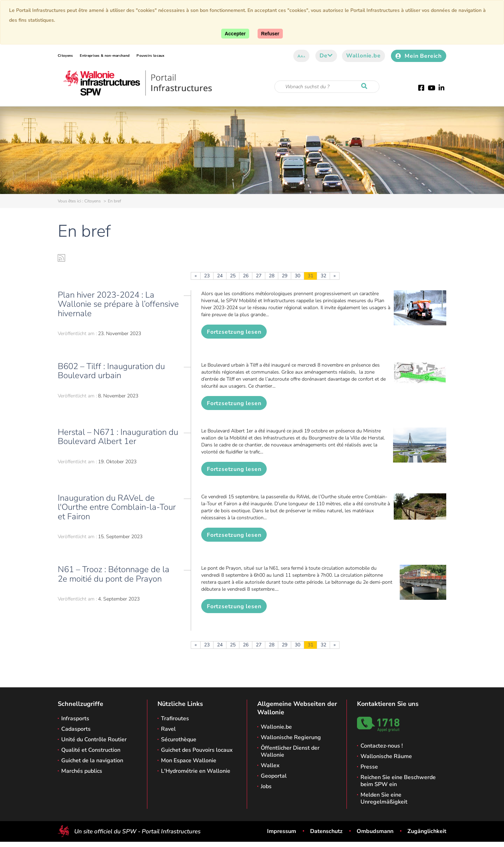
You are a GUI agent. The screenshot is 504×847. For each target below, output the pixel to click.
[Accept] (235, 34)
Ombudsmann (375, 831)
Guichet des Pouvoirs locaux (197, 750)
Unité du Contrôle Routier (94, 740)
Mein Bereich (419, 56)
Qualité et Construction (91, 750)
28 (272, 276)
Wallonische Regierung (291, 737)
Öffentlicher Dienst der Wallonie (290, 751)
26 (246, 276)
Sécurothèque (179, 740)
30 (297, 276)
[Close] (270, 34)
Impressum (282, 831)
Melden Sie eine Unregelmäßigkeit (384, 798)
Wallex (270, 765)
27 (259, 276)
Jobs (266, 786)
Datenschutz (326, 831)
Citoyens (65, 56)
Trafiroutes (175, 718)
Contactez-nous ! (382, 746)
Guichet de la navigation (92, 761)
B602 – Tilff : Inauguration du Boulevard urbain (111, 371)
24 (220, 276)
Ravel (168, 729)
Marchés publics (82, 771)
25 (233, 276)
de (326, 56)
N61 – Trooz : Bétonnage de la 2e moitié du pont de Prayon (114, 574)
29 (285, 276)
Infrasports (75, 718)
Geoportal (274, 776)
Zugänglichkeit (427, 831)
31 (310, 276)
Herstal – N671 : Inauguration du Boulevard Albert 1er (118, 437)
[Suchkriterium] (327, 87)
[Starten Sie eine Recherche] (366, 86)
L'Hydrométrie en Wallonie (196, 771)
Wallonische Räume (386, 756)
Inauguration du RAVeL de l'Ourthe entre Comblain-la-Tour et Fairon (117, 507)
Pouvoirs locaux (150, 56)
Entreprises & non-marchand (105, 56)
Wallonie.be (363, 56)
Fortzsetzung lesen (234, 332)
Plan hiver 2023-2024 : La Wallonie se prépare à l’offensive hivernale (118, 304)
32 (323, 276)
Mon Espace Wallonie (189, 761)
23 (207, 276)
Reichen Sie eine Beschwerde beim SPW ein (398, 781)
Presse (369, 767)
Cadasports (76, 729)
